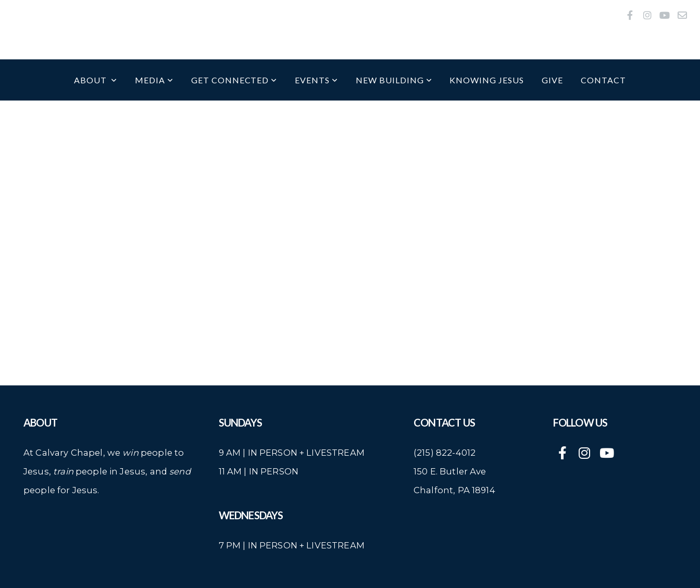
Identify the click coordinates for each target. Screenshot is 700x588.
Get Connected (234, 80)
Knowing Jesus (486, 80)
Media (154, 80)
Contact (603, 80)
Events (316, 80)
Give (552, 80)
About (96, 80)
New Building (394, 80)
